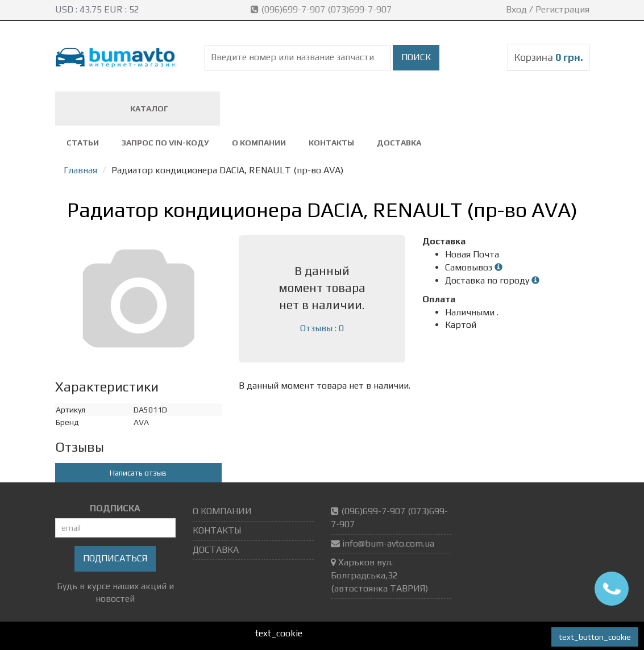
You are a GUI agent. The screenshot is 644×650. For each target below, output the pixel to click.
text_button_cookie (595, 637)
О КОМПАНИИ (259, 143)
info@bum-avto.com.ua (388, 543)
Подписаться (115, 558)
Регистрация (562, 9)
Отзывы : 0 (322, 328)
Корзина (549, 57)
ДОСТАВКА (399, 143)
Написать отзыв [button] (138, 473)
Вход (516, 9)
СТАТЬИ (83, 143)
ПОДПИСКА (115, 508)
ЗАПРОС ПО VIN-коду (165, 143)
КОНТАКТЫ (331, 143)
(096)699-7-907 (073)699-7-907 (322, 9)
